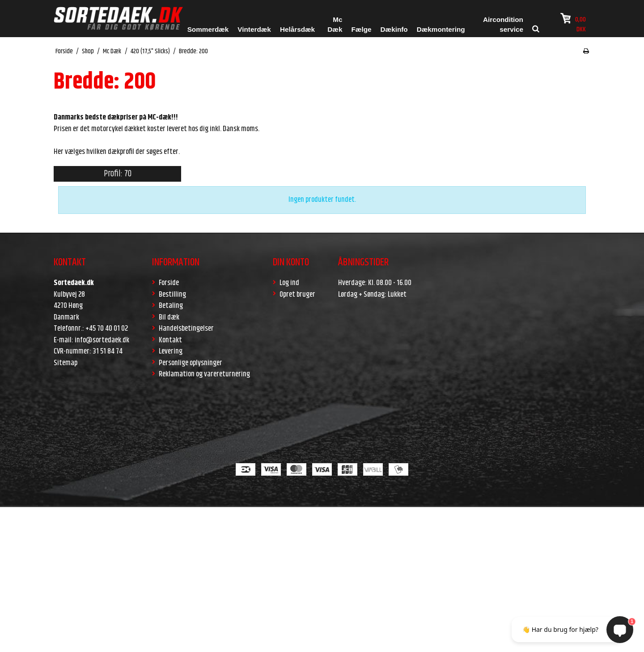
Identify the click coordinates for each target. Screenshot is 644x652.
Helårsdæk (297, 29)
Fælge (361, 29)
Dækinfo (394, 29)
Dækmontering (441, 29)
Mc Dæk (335, 25)
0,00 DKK (573, 24)
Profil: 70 (118, 174)
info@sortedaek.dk (102, 340)
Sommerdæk (208, 29)
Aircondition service (503, 25)
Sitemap (66, 363)
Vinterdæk (254, 29)
